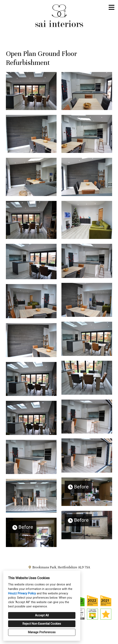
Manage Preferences (42, 632)
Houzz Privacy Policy (22, 593)
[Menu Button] (112, 7)
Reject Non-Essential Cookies (42, 624)
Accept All (42, 615)
